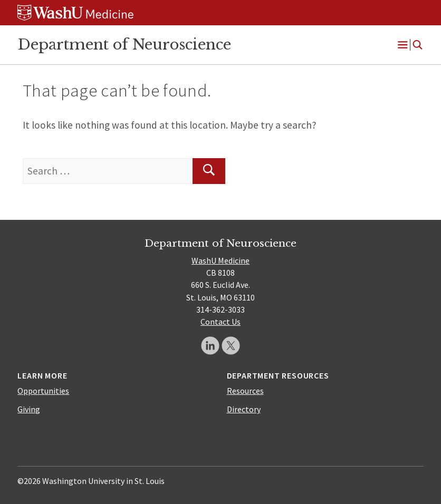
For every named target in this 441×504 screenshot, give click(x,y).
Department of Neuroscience (124, 44)
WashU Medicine (220, 260)
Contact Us (220, 322)
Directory (244, 409)
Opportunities (43, 391)
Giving (29, 409)
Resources (245, 391)
